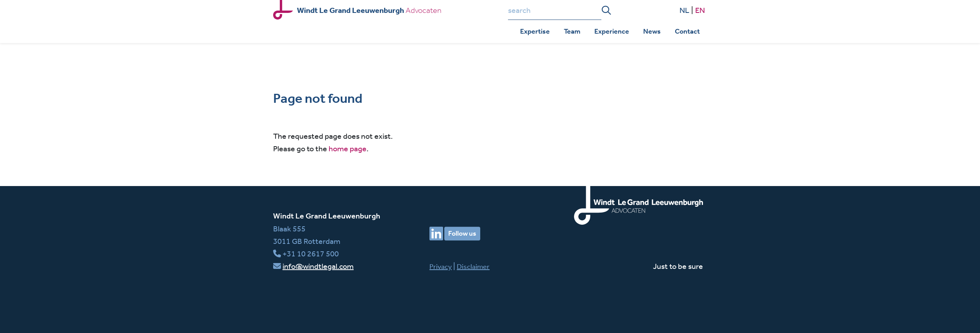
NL (684, 10)
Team (572, 31)
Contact (687, 31)
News (652, 31)
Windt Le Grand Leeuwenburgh (327, 216)
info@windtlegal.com (318, 266)
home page (348, 148)
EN (700, 10)
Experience (612, 31)
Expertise (535, 31)
